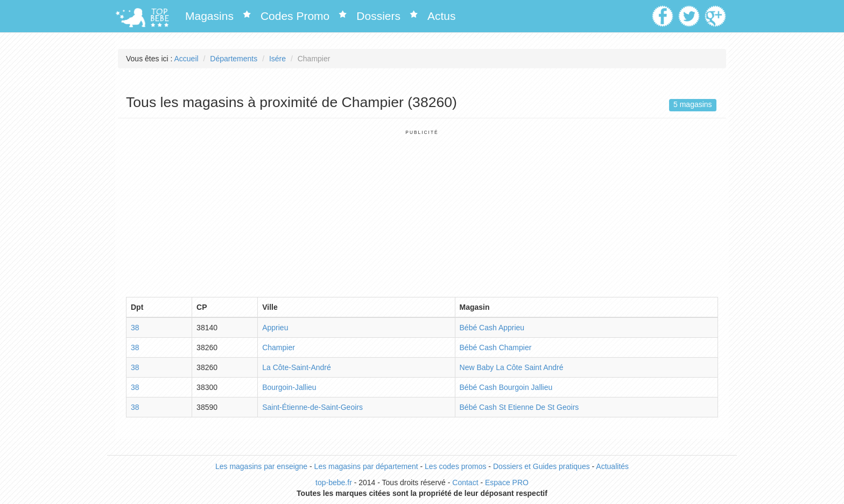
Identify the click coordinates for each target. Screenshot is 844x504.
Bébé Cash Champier (496, 347)
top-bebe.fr (334, 482)
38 (135, 328)
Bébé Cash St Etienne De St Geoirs (519, 407)
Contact (465, 482)
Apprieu (275, 328)
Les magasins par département (366, 466)
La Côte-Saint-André (297, 367)
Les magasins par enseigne (261, 466)
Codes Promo (295, 16)
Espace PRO (507, 482)
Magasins (209, 16)
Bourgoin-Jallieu (289, 387)
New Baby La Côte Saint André (512, 367)
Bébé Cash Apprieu (492, 328)
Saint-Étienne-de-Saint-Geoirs (312, 407)
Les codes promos (455, 466)
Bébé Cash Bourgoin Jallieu (506, 387)
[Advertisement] (422, 211)
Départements (234, 59)
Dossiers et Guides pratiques (541, 466)
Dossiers (378, 16)
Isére (277, 59)
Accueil (187, 59)
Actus (442, 16)
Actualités (612, 466)
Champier (279, 347)
